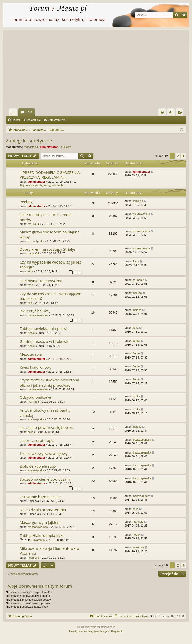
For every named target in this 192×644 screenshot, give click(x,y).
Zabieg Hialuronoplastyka (42, 535)
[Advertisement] (99, 70)
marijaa (137, 293)
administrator (49, 147)
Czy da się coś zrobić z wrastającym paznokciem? (51, 296)
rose (30, 285)
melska (137, 310)
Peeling (26, 202)
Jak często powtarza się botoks (46, 427)
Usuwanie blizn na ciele (40, 497)
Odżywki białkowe (35, 397)
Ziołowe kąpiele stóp (38, 466)
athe (30, 271)
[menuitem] (162, 112)
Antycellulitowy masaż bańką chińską (45, 412)
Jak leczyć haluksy (35, 311)
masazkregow (141, 496)
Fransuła (138, 522)
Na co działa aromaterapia (43, 510)
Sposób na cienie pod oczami (45, 479)
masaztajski (31, 147)
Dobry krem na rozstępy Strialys (48, 249)
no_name (138, 280)
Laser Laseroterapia (37, 440)
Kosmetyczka (36, 241)
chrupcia (138, 201)
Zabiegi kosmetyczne (29, 141)
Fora (29, 112)
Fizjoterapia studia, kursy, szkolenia (42, 185)
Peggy (136, 535)
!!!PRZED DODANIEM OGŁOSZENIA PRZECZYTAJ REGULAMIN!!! (50, 175)
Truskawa (65, 147)
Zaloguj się (34, 120)
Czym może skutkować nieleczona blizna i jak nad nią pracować (49, 382)
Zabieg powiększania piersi (43, 328)
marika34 (33, 224)
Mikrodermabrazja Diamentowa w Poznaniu (50, 551)
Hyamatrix (39, 540)
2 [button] (178, 156)
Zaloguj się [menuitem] (172, 113)
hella (135, 328)
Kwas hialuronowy (36, 367)
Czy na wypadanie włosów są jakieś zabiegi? (50, 264)
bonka (136, 341)
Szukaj (16, 120)
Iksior (136, 261)
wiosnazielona (141, 214)
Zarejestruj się (57, 120)
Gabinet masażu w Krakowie (45, 341)
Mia (30, 303)
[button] (184, 156)
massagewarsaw (38, 315)
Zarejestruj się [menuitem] (180, 113)
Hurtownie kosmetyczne (41, 281)
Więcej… (14, 113)
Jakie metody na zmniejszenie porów (46, 217)
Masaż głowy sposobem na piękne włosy (50, 234)
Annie (31, 333)
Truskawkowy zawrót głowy (44, 453)
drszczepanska (142, 440)
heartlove (33, 558)
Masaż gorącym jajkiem (40, 522)
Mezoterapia (31, 354)
